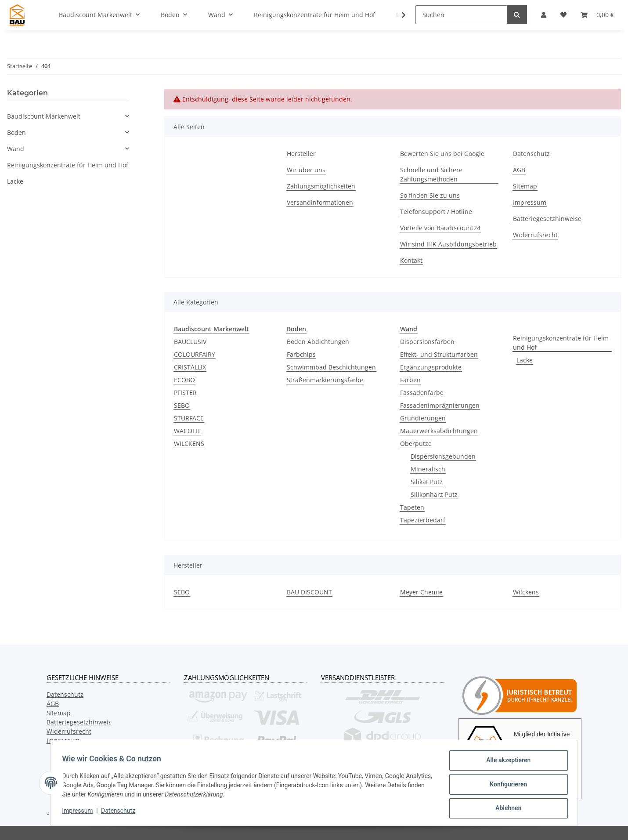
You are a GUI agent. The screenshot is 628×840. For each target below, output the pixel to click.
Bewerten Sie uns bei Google (442, 154)
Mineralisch (428, 469)
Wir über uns (306, 170)
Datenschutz (121, 813)
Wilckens (526, 592)
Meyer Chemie (421, 592)
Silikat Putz (427, 482)
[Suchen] (461, 15)
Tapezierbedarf (423, 520)
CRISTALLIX (190, 367)
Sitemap (525, 186)
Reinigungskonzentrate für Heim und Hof (561, 343)
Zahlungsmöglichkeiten (321, 186)
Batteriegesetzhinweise (547, 219)
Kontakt (411, 260)
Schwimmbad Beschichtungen (331, 367)
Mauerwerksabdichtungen (439, 431)
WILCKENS (189, 444)
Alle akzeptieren (505, 763)
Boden (16, 132)
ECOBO (184, 380)
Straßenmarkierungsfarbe (325, 380)
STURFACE (189, 418)
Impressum (80, 813)
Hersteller (301, 154)
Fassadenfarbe (422, 393)
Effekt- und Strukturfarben (439, 354)
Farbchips (301, 354)
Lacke (525, 360)
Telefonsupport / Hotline (436, 212)
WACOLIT (187, 431)
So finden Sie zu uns (430, 195)
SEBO (182, 405)
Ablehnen (505, 809)
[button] (398, 15)
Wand (16, 149)
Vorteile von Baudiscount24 (440, 228)
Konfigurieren (505, 786)
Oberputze (416, 444)
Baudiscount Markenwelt (44, 116)
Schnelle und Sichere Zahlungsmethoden (431, 174)
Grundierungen (423, 418)
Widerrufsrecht (535, 235)
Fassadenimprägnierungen (440, 405)
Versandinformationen (320, 202)
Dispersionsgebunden (443, 456)
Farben (410, 380)
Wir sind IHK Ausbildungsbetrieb (448, 244)
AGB (519, 170)
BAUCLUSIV (190, 342)
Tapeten (412, 507)
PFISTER (185, 393)
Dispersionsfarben (427, 342)
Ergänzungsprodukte (431, 367)
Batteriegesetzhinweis (79, 722)
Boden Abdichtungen (318, 342)
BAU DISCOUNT (309, 592)
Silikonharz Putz (434, 494)
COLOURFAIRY (195, 354)
